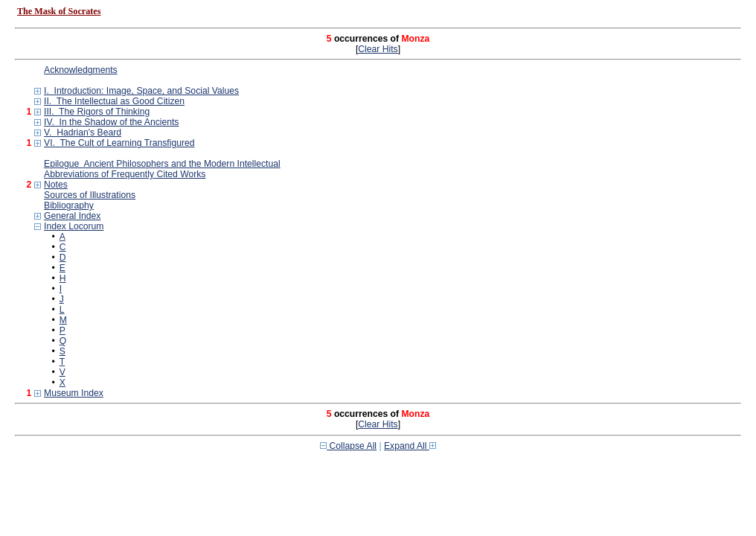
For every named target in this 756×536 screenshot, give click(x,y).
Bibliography (69, 205)
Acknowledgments (81, 70)
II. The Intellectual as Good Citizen (114, 101)
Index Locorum (74, 226)
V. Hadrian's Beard (83, 133)
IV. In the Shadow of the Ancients (111, 122)
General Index (72, 216)
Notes (56, 185)
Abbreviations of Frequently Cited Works (125, 174)
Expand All (410, 446)
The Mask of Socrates (59, 11)
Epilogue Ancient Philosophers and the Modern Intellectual (162, 164)
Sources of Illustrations (90, 195)
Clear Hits (378, 49)
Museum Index (74, 393)
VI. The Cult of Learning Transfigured (119, 143)
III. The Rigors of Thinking (97, 112)
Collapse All (348, 446)
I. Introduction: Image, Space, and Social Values (141, 91)
